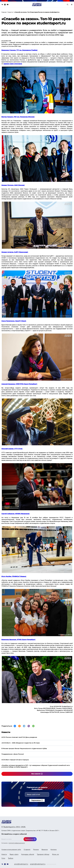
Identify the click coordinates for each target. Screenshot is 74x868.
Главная (4, 12)
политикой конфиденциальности (17, 843)
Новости (10, 12)
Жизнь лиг (56, 854)
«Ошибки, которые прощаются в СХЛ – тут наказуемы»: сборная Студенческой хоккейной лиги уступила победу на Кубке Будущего (36, 766)
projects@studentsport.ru (38, 864)
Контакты (54, 850)
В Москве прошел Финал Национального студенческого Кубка (24, 748)
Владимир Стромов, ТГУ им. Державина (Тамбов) (20, 50)
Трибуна (11, 858)
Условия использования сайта (11, 850)
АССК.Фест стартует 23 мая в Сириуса (15, 760)
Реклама (36, 850)
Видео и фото (14, 854)
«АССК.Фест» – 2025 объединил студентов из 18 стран (21, 743)
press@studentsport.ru (21, 864)
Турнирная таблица (43, 854)
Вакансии (45, 850)
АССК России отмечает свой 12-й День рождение (19, 737)
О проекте (27, 850)
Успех (3, 858)
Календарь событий (28, 854)
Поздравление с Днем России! (13, 754)
